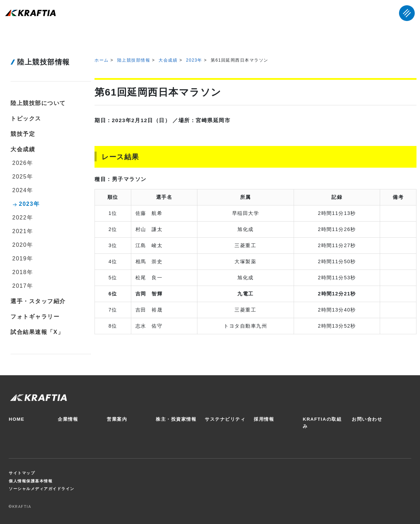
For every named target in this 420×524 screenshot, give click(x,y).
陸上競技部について (38, 103)
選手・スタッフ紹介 (38, 301)
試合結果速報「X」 (37, 332)
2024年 (23, 190)
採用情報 (264, 419)
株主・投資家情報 (176, 419)
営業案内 (117, 419)
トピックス (26, 118)
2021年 (23, 231)
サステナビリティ (225, 419)
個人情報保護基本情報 (31, 481)
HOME (17, 419)
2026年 (23, 163)
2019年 (23, 258)
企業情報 (68, 419)
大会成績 (168, 60)
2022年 (23, 218)
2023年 (194, 60)
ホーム (102, 60)
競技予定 (23, 134)
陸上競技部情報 (134, 60)
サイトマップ (22, 473)
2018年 (23, 272)
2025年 (23, 177)
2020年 (23, 245)
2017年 (23, 286)
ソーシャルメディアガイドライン (42, 489)
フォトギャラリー (35, 317)
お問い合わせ (367, 419)
